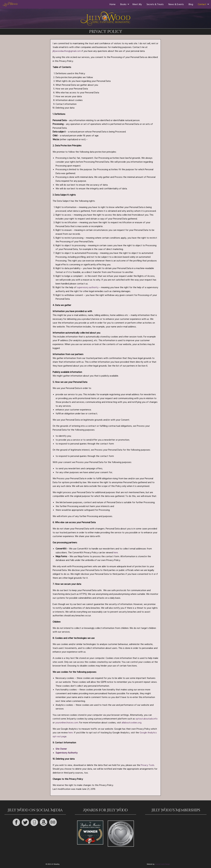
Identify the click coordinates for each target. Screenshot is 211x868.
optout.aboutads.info (147, 719)
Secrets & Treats (155, 4)
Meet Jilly (137, 4)
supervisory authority (88, 287)
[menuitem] (113, 4)
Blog (191, 4)
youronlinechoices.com (67, 723)
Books (123, 4)
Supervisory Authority (67, 753)
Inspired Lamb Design (162, 864)
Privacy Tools (147, 765)
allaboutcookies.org (132, 723)
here (116, 553)
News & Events (176, 4)
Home (113, 4)
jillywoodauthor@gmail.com (67, 51)
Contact (202, 4)
